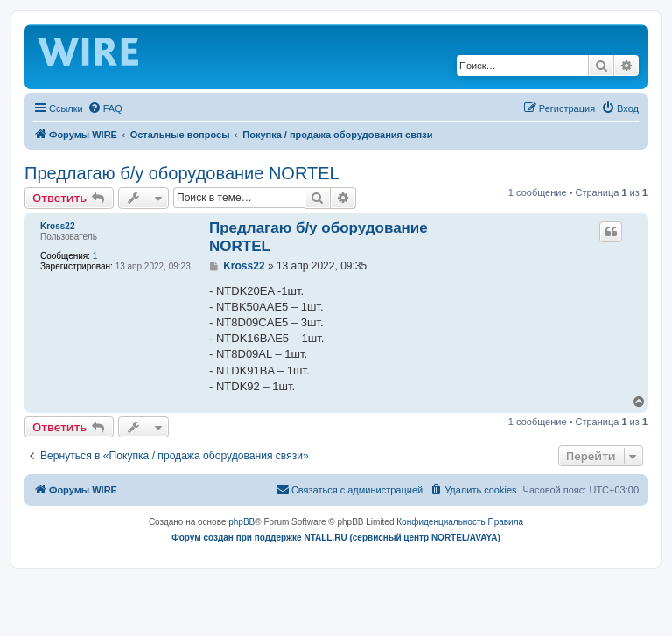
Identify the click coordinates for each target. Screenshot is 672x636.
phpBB (241, 522)
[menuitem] (105, 108)
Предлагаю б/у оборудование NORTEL (182, 173)
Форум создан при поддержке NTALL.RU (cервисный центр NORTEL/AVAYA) (336, 538)
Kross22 (57, 226)
